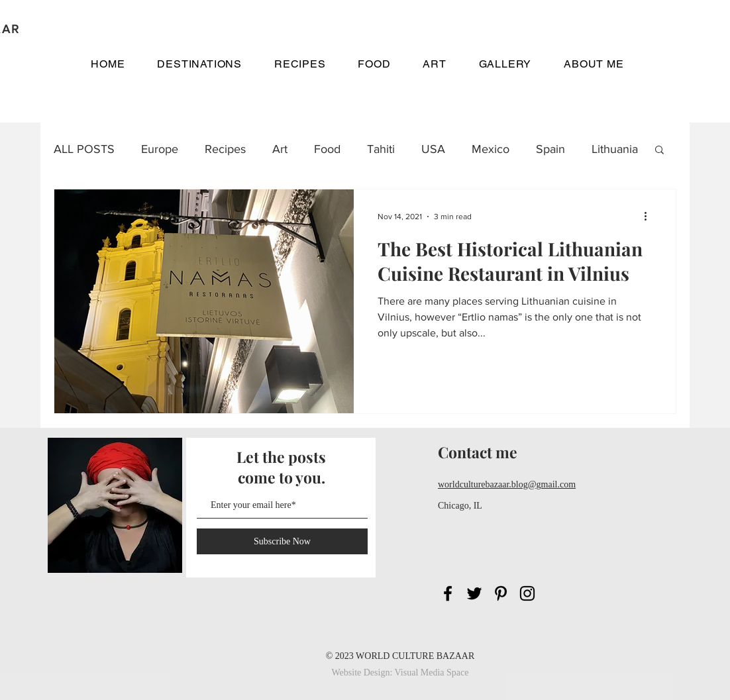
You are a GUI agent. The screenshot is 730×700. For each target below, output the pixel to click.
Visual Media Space (432, 673)
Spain (550, 149)
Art (280, 149)
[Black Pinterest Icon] (501, 593)
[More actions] (650, 217)
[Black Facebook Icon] (448, 593)
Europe (160, 149)
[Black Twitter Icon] (474, 593)
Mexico (491, 149)
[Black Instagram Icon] (527, 593)
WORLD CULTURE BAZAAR (415, 656)
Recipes (225, 149)
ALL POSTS (84, 149)
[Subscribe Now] (282, 541)
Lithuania (615, 149)
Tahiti (381, 149)
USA (433, 149)
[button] (199, 64)
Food (327, 149)
